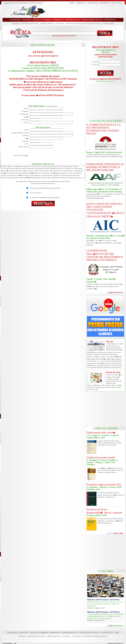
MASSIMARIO (12, 632)
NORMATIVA (55, 632)
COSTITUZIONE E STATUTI (89, 632)
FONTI (113, 3)
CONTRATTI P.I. (107, 632)
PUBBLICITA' (81, 3)
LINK (117, 632)
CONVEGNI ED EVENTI (30, 24)
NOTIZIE (15, 24)
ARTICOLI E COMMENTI (39, 632)
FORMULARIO (108, 24)
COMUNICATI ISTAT (69, 632)
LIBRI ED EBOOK (47, 24)
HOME (72, 3)
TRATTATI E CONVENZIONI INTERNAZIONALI (83, 24)
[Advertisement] (106, 102)
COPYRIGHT (104, 3)
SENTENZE (24, 632)
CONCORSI (60, 24)
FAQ (119, 3)
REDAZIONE (93, 3)
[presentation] (49, 156)
